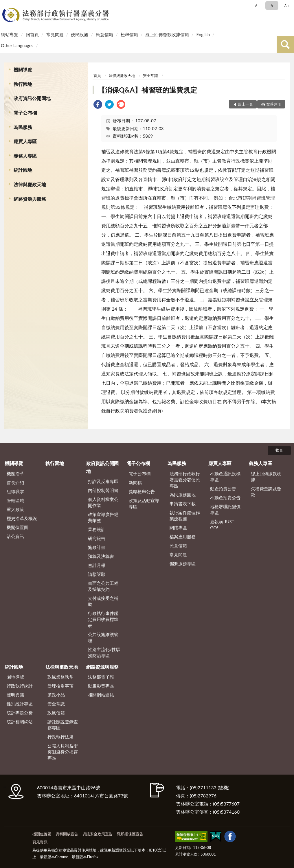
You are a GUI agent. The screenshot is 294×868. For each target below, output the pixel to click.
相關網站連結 (101, 695)
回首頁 (32, 34)
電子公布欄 (25, 113)
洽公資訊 (15, 536)
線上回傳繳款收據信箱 (167, 34)
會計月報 (97, 565)
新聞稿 (135, 482)
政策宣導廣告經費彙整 (103, 517)
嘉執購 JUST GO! (222, 525)
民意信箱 (104, 34)
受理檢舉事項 (60, 686)
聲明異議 (15, 695)
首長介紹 (15, 482)
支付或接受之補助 (103, 601)
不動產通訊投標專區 (225, 477)
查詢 (285, 45)
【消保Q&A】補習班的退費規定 (148, 90)
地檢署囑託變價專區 (225, 509)
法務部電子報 (101, 677)
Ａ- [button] (257, 5)
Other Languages (17, 45)
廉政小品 (56, 695)
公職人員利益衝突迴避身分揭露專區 (63, 752)
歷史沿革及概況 (22, 518)
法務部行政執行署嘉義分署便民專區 (185, 480)
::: (5, 5)
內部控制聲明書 (103, 490)
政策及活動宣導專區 (144, 503)
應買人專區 (25, 141)
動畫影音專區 (101, 686)
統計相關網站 (20, 722)
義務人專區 (25, 156)
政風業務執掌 (60, 677)
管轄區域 (15, 500)
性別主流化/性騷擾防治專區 (104, 652)
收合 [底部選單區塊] (279, 450)
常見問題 (55, 34)
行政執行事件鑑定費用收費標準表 (103, 619)
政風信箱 (56, 713)
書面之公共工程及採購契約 (103, 586)
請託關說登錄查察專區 (63, 725)
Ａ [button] (272, 5)
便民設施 (80, 34)
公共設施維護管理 (103, 637)
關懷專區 (178, 528)
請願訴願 (97, 574)
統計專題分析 (20, 713)
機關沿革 (15, 473)
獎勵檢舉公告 (142, 491)
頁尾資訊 (40, 842)
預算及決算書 (101, 556)
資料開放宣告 (67, 834)
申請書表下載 (183, 504)
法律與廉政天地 (30, 184)
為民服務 (23, 127)
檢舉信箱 (129, 34)
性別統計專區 (20, 704)
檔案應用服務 (183, 537)
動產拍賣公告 (223, 489)
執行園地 (23, 84)
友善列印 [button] (274, 104)
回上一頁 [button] (245, 104)
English (203, 34)
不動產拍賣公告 (225, 497)
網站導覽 (10, 34)
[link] (98, 105)
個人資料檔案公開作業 (103, 502)
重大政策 (15, 509)
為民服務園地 (183, 495)
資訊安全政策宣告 (98, 834)
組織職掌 (15, 491)
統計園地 (23, 170)
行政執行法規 (60, 737)
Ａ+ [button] (287, 5)
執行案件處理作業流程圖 (185, 516)
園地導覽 (15, 677)
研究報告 (97, 538)
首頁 (97, 75)
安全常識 (150, 75)
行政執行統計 (20, 686)
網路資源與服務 (30, 199)
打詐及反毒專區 (103, 481)
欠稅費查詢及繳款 (266, 492)
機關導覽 (23, 70)
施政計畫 (97, 547)
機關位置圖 (18, 527)
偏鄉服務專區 (183, 563)
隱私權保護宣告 (130, 834)
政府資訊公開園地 (32, 98)
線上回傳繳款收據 (266, 477)
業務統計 (97, 529)
